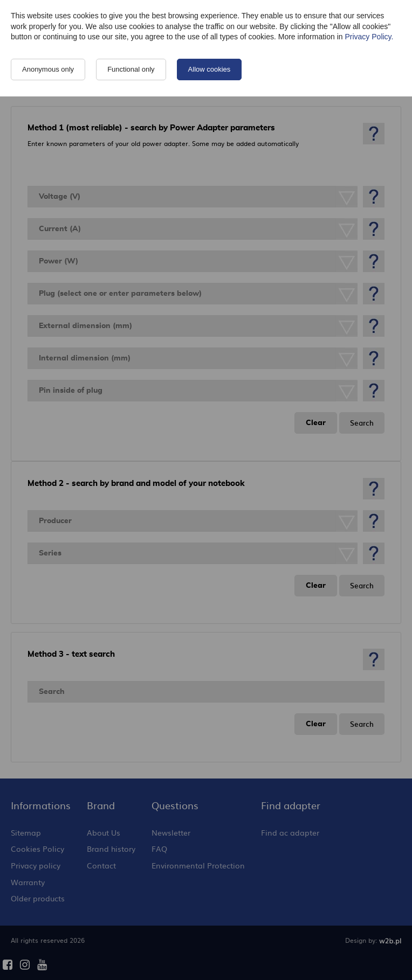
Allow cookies (210, 69)
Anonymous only (48, 69)
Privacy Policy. (369, 37)
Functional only (131, 69)
